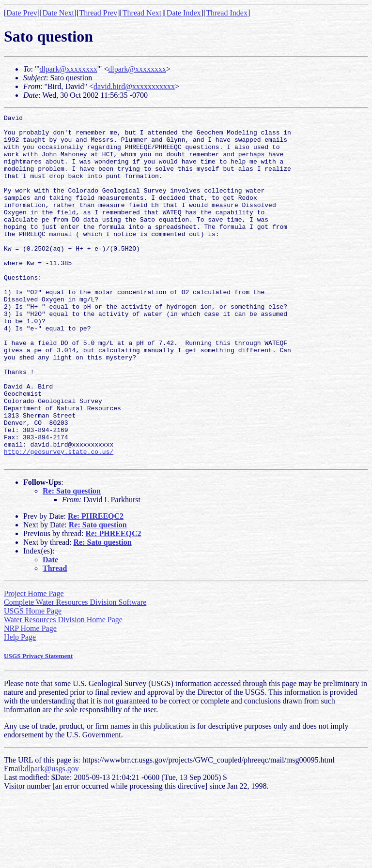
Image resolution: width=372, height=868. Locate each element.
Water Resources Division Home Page (63, 689)
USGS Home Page (33, 681)
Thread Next (142, 13)
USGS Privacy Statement (38, 726)
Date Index (184, 13)
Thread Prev (98, 13)
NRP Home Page (30, 698)
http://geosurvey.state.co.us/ (59, 520)
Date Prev (22, 13)
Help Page (20, 707)
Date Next (58, 13)
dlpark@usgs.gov (52, 838)
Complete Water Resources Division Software (75, 672)
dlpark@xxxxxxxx (68, 69)
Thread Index (227, 13)
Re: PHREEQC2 (96, 586)
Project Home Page (34, 663)
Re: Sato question (72, 561)
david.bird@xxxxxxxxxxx (134, 86)
